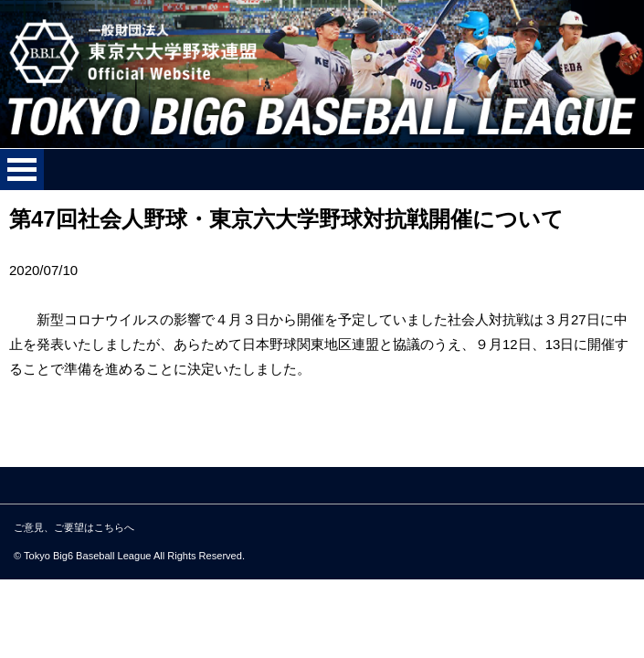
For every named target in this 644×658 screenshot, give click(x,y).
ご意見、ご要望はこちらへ (74, 527)
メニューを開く (22, 170)
